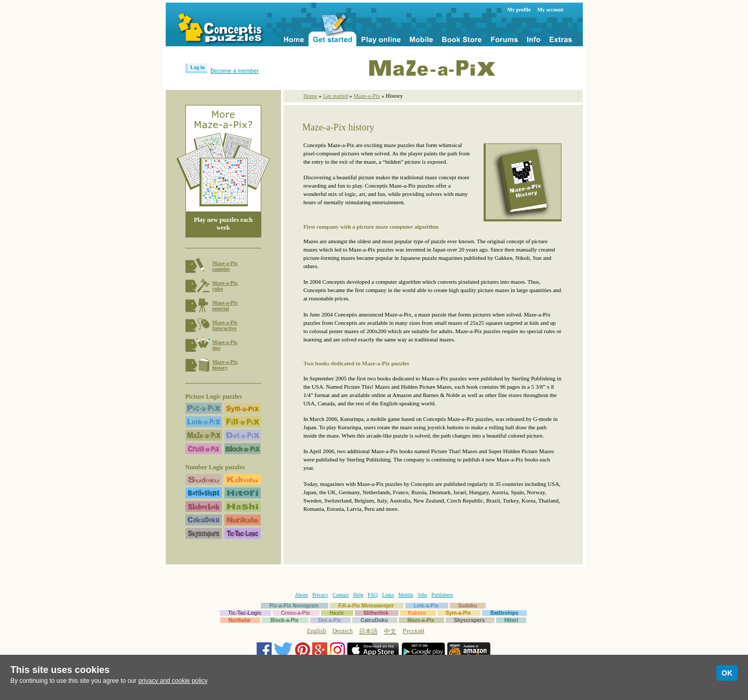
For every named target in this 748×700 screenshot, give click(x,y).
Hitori (511, 620)
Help (358, 595)
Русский (413, 631)
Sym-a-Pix (458, 613)
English (317, 631)
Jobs (422, 595)
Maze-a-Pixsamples (225, 266)
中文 (390, 631)
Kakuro (417, 613)
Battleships (504, 613)
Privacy (320, 595)
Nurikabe (240, 620)
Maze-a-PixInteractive (225, 325)
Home (310, 96)
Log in (198, 67)
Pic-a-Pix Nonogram (294, 606)
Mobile (406, 595)
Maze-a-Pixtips (225, 345)
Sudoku (468, 606)
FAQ (373, 595)
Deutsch (343, 631)
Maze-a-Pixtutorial (225, 306)
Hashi (336, 613)
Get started (336, 96)
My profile (519, 10)
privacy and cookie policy (173, 681)
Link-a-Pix (426, 606)
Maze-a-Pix (366, 96)
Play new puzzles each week (223, 224)
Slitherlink (376, 613)
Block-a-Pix (284, 620)
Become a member (235, 71)
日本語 (368, 631)
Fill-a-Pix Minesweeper (366, 606)
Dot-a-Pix (330, 620)
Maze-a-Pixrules (225, 286)
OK (727, 673)
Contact (340, 595)
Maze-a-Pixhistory (225, 365)
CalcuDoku (374, 620)
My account (551, 10)
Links (388, 595)
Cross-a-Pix (296, 613)
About (302, 595)
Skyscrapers (470, 620)
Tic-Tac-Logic (245, 613)
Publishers (443, 595)
